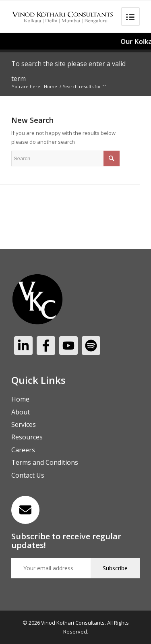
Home (51, 86)
